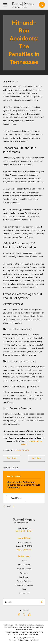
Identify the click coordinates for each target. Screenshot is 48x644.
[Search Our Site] (42, 602)
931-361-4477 (24, 531)
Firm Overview (24, 565)
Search (8, 602)
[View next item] (13, 507)
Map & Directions (24, 550)
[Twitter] (24, 614)
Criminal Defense (22, 450)
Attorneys (24, 573)
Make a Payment (24, 569)
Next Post (36, 458)
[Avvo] (29, 614)
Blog (24, 589)
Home (24, 560)
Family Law (24, 577)
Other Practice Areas (24, 585)
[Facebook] (19, 614)
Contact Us (24, 594)
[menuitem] (12, 640)
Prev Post (12, 458)
